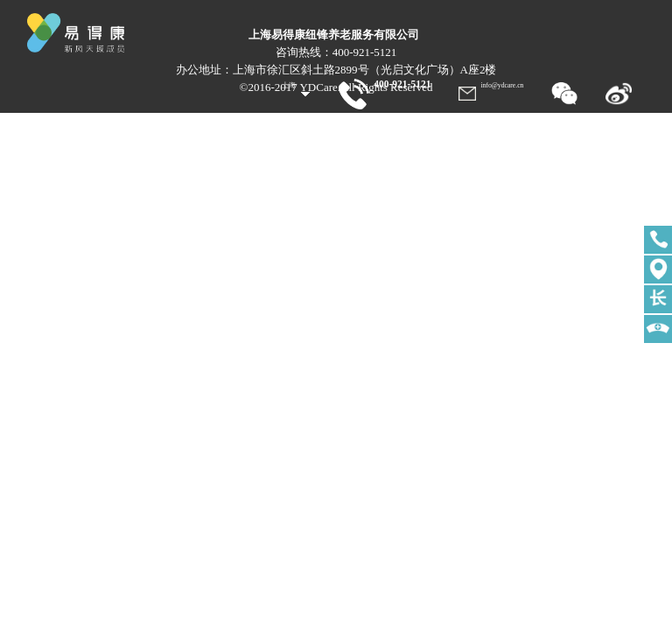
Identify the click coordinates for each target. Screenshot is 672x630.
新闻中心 (506, 124)
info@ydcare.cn (502, 85)
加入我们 (618, 124)
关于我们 (451, 124)
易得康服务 (391, 124)
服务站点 (562, 124)
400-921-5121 (385, 84)
